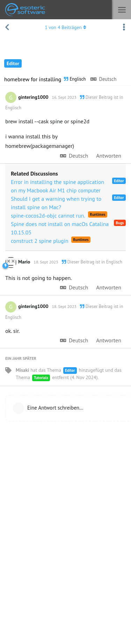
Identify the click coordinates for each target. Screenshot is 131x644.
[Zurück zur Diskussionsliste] (7, 27)
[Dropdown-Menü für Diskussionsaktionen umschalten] (124, 27)
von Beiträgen (65, 27)
